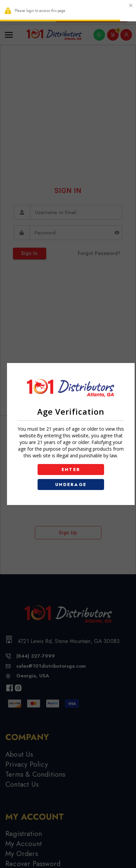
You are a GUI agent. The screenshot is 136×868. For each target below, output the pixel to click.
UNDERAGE (71, 484)
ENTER (71, 469)
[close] (131, 6)
